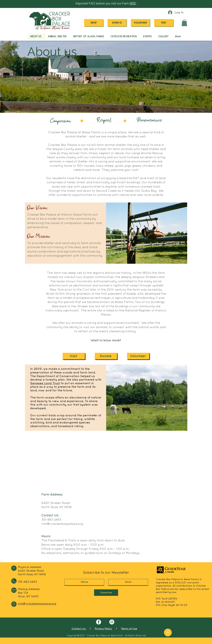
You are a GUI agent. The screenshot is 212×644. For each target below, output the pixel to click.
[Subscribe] (106, 593)
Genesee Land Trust (45, 383)
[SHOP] (94, 23)
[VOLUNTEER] (140, 23)
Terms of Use (129, 629)
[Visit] (74, 356)
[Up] (168, 632)
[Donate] (106, 356)
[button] (184, 23)
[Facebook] (99, 622)
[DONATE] (117, 23)
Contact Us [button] (79, 629)
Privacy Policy (103, 629)
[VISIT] (164, 23)
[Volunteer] (138, 356)
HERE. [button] (133, 4)
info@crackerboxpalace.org (62, 524)
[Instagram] (112, 622)
